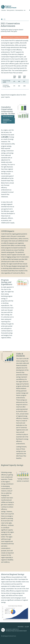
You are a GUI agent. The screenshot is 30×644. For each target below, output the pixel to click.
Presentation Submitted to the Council (7, 121)
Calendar (4, 10)
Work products (11, 10)
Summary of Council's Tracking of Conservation (15, 37)
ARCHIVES (21, 627)
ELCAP (27, 627)
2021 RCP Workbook (8, 116)
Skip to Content (4, 1)
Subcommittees (19, 10)
